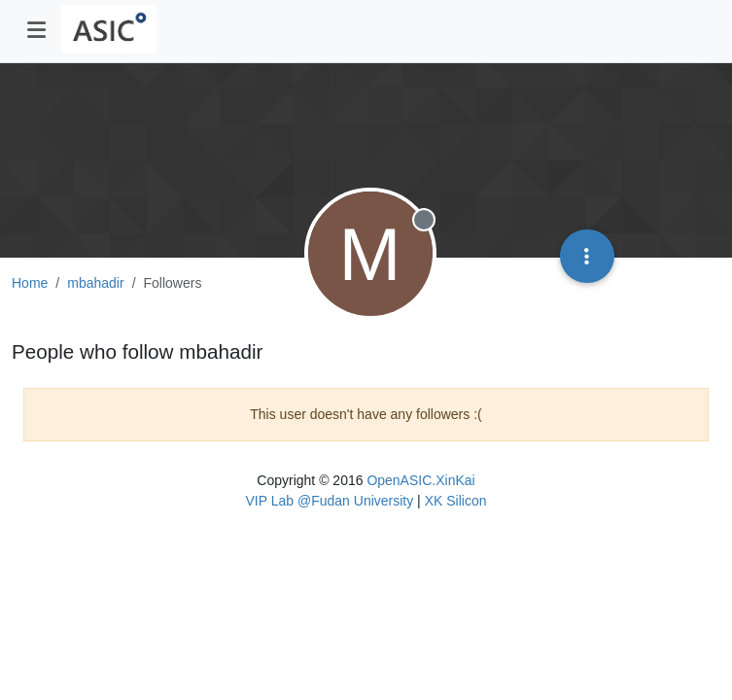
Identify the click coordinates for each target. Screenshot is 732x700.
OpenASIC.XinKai (420, 480)
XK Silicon (456, 501)
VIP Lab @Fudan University (330, 501)
